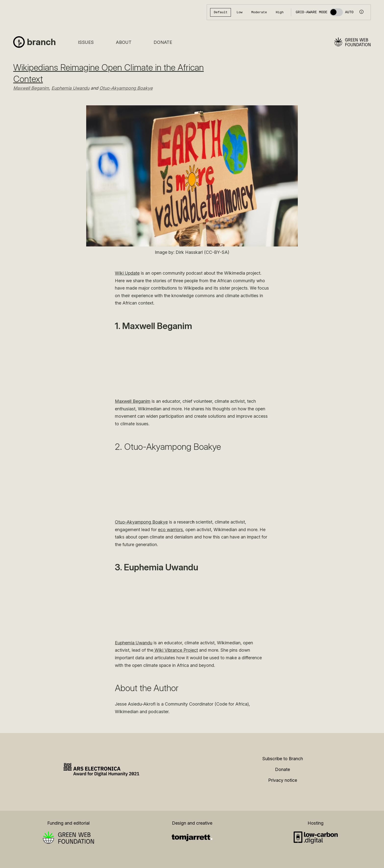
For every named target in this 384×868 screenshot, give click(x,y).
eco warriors (170, 530)
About (124, 42)
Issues (86, 42)
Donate (163, 42)
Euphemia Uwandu (70, 88)
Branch (41, 42)
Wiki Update (127, 273)
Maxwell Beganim (31, 88)
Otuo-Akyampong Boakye (126, 88)
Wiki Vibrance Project (176, 650)
